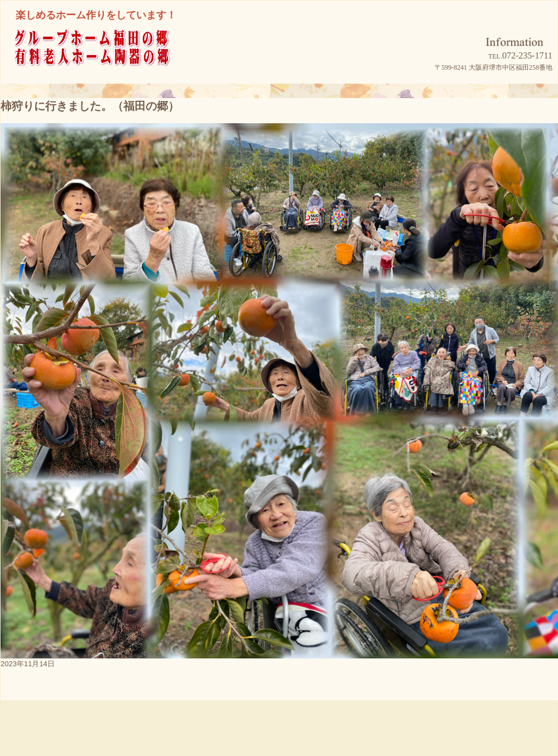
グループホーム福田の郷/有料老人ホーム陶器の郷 (112, 62)
